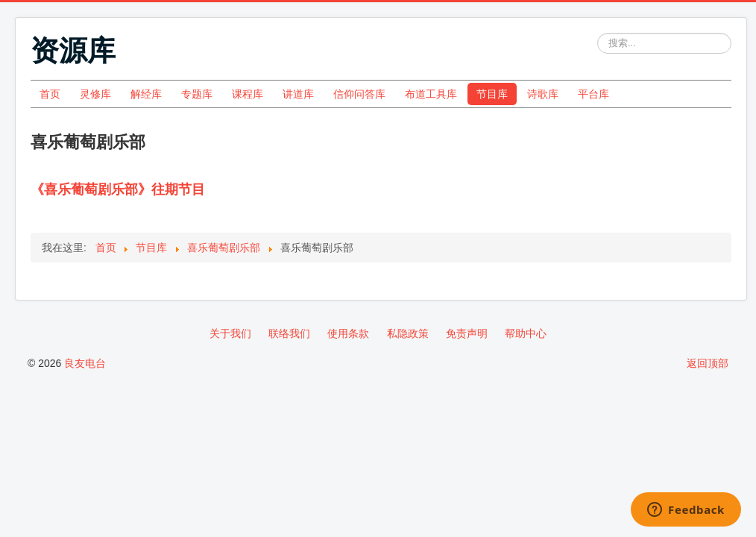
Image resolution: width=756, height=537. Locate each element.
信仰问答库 (359, 94)
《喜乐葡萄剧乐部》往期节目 (118, 189)
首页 (50, 94)
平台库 (593, 94)
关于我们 (230, 333)
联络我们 (289, 333)
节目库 (492, 94)
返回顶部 (708, 363)
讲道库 (298, 94)
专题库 (197, 94)
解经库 (146, 94)
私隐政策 (408, 333)
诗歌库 (543, 94)
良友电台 (85, 363)
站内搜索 (598, 33)
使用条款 (348, 333)
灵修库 (95, 94)
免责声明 (467, 333)
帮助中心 (526, 333)
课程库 (248, 94)
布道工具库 (431, 94)
